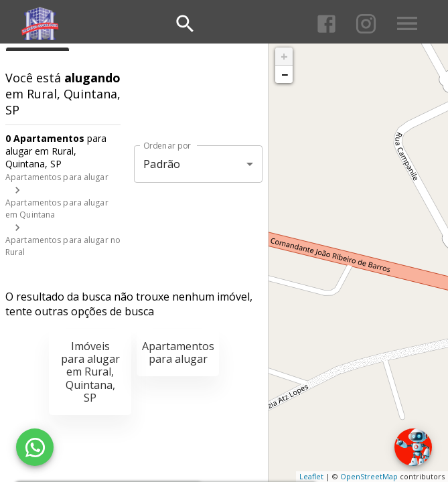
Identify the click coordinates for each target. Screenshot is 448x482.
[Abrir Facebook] (326, 24)
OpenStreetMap (369, 476)
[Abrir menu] (407, 23)
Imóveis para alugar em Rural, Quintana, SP (90, 372)
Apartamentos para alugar (57, 177)
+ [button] (284, 56)
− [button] (285, 74)
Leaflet (311, 476)
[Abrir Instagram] (366, 24)
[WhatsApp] (35, 447)
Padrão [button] (162, 164)
